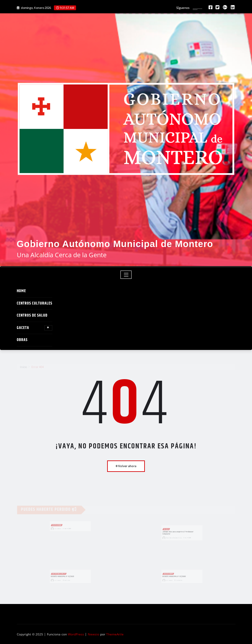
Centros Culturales (35, 303)
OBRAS (22, 340)
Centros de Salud (32, 315)
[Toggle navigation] (126, 275)
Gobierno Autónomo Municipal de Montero (115, 244)
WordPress (76, 634)
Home (21, 291)
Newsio (94, 634)
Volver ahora (126, 466)
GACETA (35, 328)
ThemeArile (115, 634)
